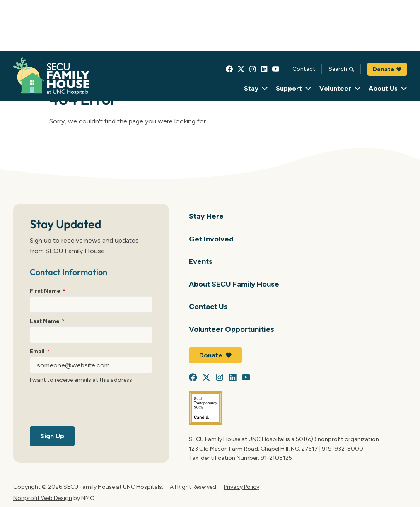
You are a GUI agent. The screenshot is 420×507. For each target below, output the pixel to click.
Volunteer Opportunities (232, 329)
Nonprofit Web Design (43, 498)
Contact (304, 69)
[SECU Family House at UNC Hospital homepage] (51, 76)
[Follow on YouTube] (276, 69)
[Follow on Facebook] (229, 69)
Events (201, 261)
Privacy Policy (242, 487)
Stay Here (206, 216)
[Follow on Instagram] (253, 69)
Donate (387, 69)
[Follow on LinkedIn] (264, 69)
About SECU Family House (234, 284)
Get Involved (211, 239)
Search (341, 69)
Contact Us (208, 306)
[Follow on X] (241, 69)
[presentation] (93, 407)
